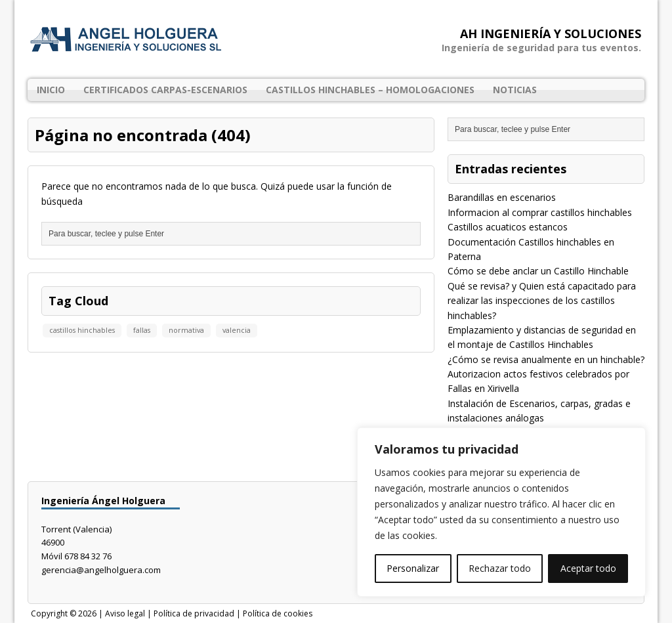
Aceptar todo (588, 568)
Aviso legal (125, 613)
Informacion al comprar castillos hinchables (540, 212)
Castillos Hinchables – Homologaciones (370, 90)
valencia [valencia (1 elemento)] (237, 330)
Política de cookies (278, 613)
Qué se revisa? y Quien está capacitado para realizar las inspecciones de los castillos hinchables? (542, 301)
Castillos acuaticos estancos (508, 227)
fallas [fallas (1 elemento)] (142, 330)
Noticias (515, 90)
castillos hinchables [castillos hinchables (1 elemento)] (82, 330)
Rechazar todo (500, 568)
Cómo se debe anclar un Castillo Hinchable (538, 271)
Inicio (51, 90)
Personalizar (413, 568)
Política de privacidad (194, 613)
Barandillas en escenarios (502, 197)
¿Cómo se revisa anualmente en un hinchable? (546, 359)
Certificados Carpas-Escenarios (165, 90)
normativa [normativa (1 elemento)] (186, 330)
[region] (501, 512)
